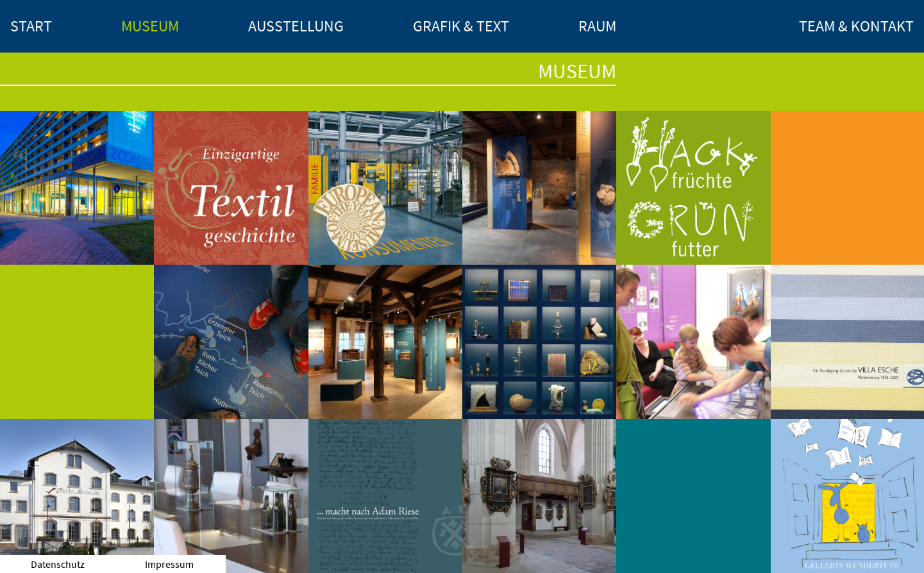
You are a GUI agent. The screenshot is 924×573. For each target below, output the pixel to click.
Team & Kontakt (856, 26)
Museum (150, 26)
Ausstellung (296, 26)
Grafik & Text (461, 26)
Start (31, 26)
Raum (597, 26)
